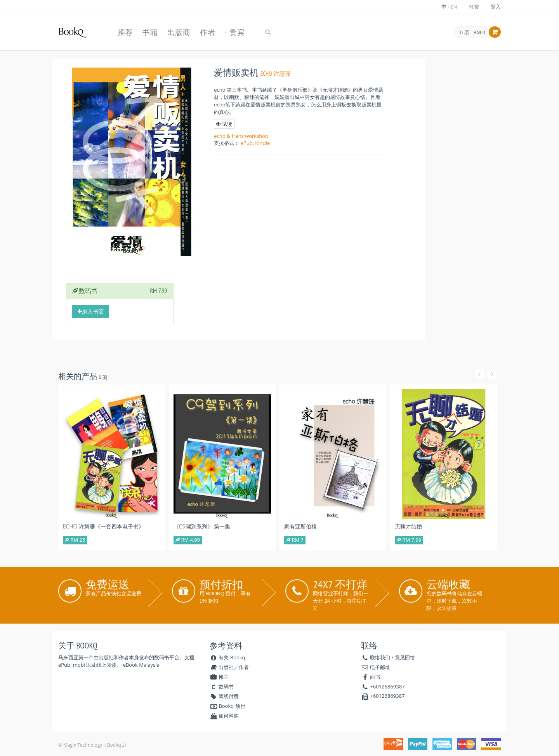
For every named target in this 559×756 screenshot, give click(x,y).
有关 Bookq (227, 657)
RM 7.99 (409, 540)
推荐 (125, 32)
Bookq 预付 (227, 706)
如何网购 (224, 716)
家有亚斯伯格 (300, 526)
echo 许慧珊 (276, 74)
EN (454, 7)
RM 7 (295, 540)
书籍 (150, 32)
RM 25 (75, 540)
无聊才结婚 (408, 526)
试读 (224, 124)
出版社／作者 (229, 667)
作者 (208, 32)
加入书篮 (91, 311)
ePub (247, 143)
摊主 (219, 677)
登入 (496, 7)
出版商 (179, 32)
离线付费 (224, 696)
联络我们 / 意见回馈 (392, 657)
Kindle (262, 143)
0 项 (465, 33)
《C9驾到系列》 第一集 (202, 526)
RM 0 (479, 32)
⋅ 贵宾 (235, 32)
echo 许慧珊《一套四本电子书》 (103, 526)
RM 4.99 (188, 540)
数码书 (222, 686)
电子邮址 (380, 667)
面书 (375, 677)
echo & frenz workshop (241, 136)
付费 (474, 7)
